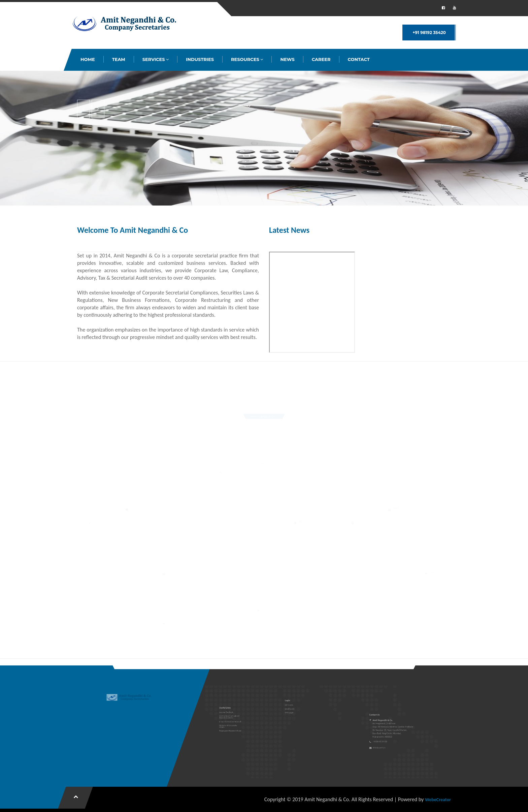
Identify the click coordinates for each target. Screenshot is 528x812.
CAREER (321, 59)
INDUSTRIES (200, 59)
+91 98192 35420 (429, 33)
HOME (88, 59)
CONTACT (359, 59)
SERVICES (156, 59)
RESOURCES (247, 59)
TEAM (119, 59)
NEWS (287, 59)
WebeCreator (438, 800)
